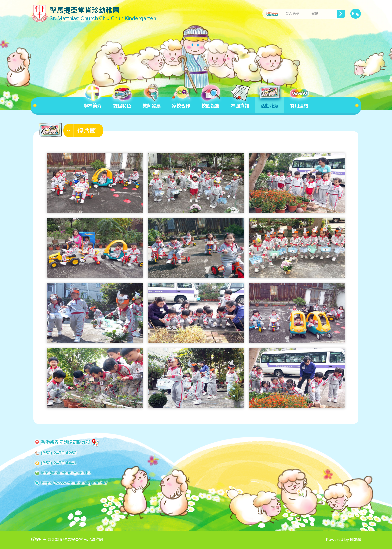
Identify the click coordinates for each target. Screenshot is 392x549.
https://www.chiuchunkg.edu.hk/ (74, 483)
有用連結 (299, 103)
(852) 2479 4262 (59, 453)
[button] (84, 132)
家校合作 (181, 103)
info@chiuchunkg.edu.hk (66, 473)
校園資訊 (240, 103)
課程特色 (122, 103)
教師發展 (152, 103)
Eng (356, 14)
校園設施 (211, 103)
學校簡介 (93, 103)
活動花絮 (270, 103)
